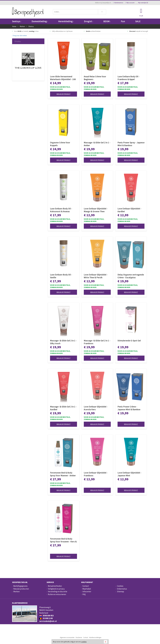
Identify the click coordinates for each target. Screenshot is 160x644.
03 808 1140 (46, 618)
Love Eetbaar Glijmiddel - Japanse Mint (129, 474)
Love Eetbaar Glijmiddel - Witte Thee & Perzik (96, 276)
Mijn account (130, 3)
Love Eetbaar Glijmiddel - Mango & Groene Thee (96, 210)
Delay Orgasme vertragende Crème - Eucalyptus (131, 276)
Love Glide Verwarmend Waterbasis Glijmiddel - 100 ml (63, 78)
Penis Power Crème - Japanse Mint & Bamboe (129, 408)
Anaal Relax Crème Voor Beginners (95, 78)
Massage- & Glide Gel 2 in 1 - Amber (97, 144)
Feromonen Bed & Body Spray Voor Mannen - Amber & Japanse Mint (63, 474)
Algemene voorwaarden (67, 637)
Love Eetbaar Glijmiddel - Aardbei (129, 210)
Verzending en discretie (58, 592)
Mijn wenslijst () (142, 3)
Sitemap (120, 592)
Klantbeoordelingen (95, 637)
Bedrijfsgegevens (20, 586)
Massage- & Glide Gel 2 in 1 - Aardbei (63, 408)
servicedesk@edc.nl (48, 621)
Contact (86, 586)
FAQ (84, 594)
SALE (138, 21)
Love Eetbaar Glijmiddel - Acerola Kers (96, 408)
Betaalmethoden (55, 586)
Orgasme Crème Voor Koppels (60, 144)
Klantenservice (118, 3)
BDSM (107, 21)
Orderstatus (122, 589)
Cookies (120, 586)
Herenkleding (66, 21)
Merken (16, 592)
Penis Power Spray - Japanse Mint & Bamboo (131, 144)
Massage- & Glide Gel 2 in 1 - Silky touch (63, 342)
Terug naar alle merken (20, 36)
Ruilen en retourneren (57, 594)
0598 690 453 (46, 616)
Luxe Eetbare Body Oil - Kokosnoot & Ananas (61, 210)
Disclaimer (79, 637)
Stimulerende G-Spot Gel (129, 341)
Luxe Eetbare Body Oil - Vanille (61, 276)
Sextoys (17, 21)
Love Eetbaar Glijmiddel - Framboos (96, 474)
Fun (123, 21)
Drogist (88, 21)
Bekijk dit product (64, 94)
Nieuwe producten (21, 589)
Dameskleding (40, 21)
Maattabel (87, 589)
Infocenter (87, 592)
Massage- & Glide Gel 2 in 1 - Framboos (97, 342)
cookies (84, 642)
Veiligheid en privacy (56, 589)
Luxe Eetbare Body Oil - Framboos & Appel (129, 78)
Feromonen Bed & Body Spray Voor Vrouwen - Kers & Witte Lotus (63, 540)
